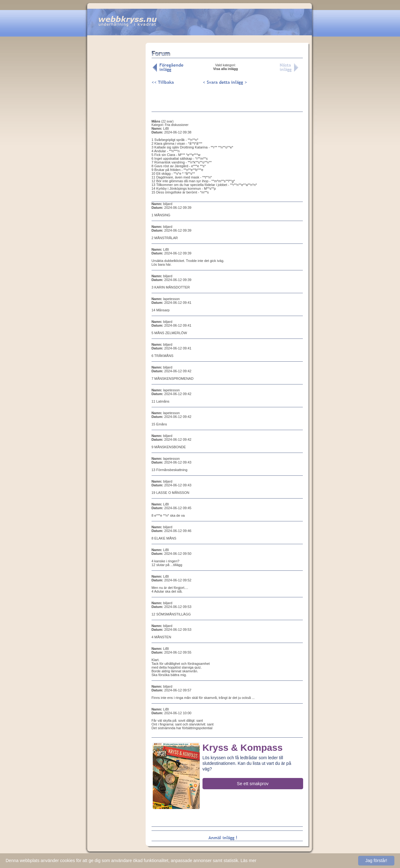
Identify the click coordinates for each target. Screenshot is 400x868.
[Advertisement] (116, 140)
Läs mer (249, 860)
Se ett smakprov (253, 784)
